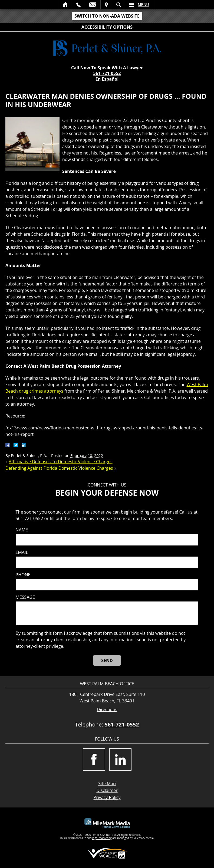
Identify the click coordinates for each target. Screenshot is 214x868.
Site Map (107, 784)
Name (22, 530)
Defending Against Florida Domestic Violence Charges (59, 468)
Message (25, 597)
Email (93, 5)
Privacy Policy (107, 797)
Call (79, 5)
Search (119, 5)
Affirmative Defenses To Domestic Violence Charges (60, 462)
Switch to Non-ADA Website (107, 16)
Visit (106, 5)
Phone (23, 575)
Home (66, 5)
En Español (107, 79)
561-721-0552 (107, 73)
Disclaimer (107, 790)
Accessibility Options (107, 27)
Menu (144, 5)
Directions (107, 710)
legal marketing (102, 838)
